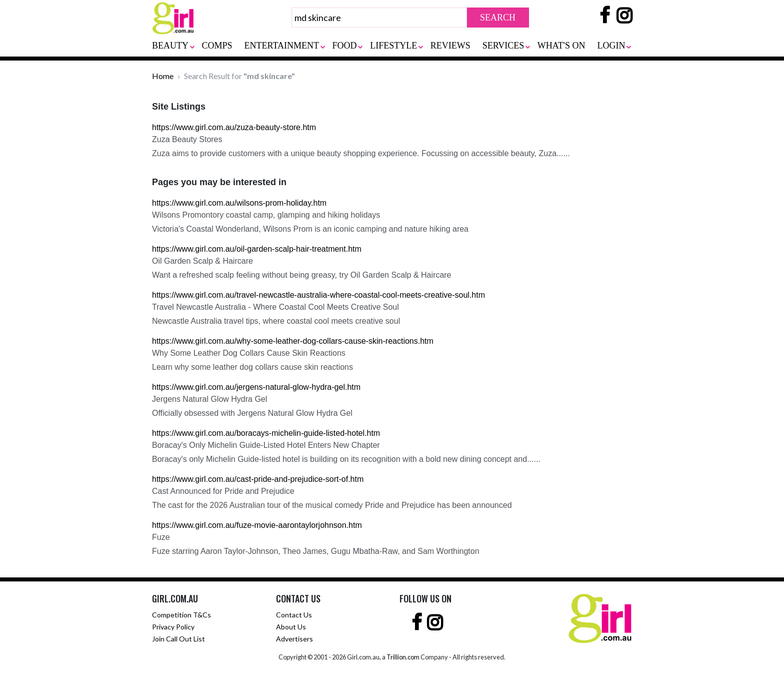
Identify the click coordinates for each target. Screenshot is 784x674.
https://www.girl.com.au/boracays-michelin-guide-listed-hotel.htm (266, 433)
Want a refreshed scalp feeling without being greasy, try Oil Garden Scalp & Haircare (302, 275)
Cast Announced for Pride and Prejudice (223, 491)
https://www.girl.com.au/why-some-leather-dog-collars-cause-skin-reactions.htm (293, 341)
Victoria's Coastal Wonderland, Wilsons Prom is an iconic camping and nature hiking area (310, 229)
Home (163, 76)
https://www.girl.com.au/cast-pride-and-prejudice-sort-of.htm (258, 479)
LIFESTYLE (393, 46)
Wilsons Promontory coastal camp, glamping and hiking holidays (266, 215)
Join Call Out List (178, 639)
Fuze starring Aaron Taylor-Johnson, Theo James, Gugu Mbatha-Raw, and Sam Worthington (316, 551)
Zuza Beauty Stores (187, 139)
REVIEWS (450, 46)
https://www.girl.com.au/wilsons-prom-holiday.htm (239, 203)
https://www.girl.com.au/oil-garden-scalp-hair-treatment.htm (257, 249)
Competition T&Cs (181, 615)
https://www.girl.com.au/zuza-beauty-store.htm (234, 127)
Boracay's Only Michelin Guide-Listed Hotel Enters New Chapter (266, 445)
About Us (291, 627)
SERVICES (503, 46)
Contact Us (294, 615)
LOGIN (611, 46)
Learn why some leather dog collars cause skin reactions (252, 367)
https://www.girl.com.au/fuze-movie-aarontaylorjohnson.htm (257, 525)
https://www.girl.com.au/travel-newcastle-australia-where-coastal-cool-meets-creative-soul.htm (318, 295)
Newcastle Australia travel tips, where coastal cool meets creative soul (276, 321)
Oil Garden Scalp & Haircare (202, 261)
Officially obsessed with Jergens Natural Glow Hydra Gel (252, 413)
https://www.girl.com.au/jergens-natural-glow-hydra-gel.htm (256, 387)
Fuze (161, 537)
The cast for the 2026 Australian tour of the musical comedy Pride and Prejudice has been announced (332, 505)
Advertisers (294, 639)
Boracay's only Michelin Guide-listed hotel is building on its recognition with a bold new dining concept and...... (346, 459)
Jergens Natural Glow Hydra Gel (209, 399)
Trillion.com (403, 657)
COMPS (217, 46)
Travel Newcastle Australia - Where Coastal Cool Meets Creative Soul (275, 307)
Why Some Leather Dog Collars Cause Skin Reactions (249, 353)
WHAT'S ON (561, 46)
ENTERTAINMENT (282, 46)
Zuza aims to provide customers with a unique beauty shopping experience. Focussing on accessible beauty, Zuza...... (361, 153)
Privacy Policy (173, 627)
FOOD (345, 46)
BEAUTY (170, 46)
